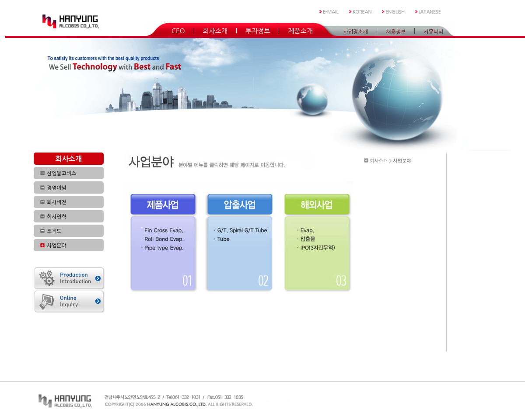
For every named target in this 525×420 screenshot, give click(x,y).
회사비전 (57, 202)
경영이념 (57, 188)
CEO (178, 31)
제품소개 (300, 31)
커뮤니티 (433, 32)
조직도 (54, 231)
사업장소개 (356, 32)
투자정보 (258, 31)
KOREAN (362, 12)
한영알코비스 (62, 174)
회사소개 (215, 31)
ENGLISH (395, 12)
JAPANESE (430, 12)
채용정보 (396, 32)
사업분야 (57, 246)
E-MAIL (331, 12)
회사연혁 (57, 217)
